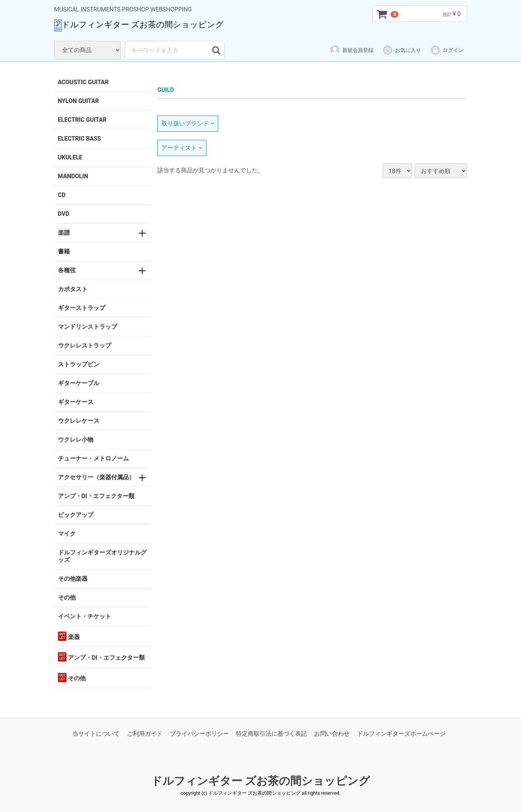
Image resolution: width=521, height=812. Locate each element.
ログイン (447, 50)
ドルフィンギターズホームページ (401, 734)
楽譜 (64, 233)
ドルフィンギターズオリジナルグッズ (102, 556)
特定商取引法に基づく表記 (271, 734)
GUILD (166, 90)
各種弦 (67, 270)
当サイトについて (96, 734)
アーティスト (182, 148)
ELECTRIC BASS (80, 139)
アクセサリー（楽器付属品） (96, 477)
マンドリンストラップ (88, 327)
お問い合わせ (332, 734)
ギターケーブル (79, 383)
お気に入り (402, 50)
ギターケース (76, 402)
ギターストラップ (82, 308)
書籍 (64, 251)
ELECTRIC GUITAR (82, 120)
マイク (67, 534)
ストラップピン (79, 364)
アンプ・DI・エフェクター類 (96, 496)
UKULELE (70, 157)
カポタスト (73, 289)
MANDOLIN (73, 176)
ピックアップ (76, 515)
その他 (67, 597)
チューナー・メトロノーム (93, 458)
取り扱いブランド (188, 123)
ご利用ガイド (145, 734)
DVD (64, 214)
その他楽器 (73, 579)
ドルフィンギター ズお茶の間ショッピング (260, 781)
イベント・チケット (85, 616)
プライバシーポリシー (199, 734)
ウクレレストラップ (85, 345)
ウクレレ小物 (76, 440)
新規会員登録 (351, 50)
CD (62, 195)
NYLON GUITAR (78, 101)
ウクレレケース (79, 421)
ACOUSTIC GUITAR (83, 82)
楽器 (69, 636)
